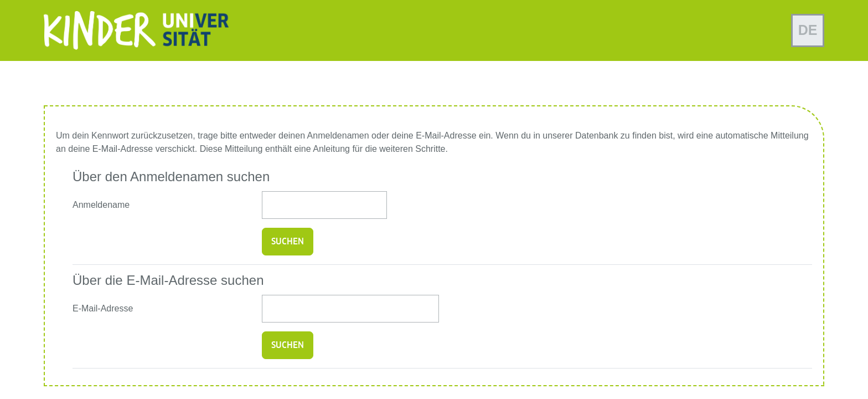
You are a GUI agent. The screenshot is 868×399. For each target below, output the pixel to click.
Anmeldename (101, 205)
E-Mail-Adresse (103, 308)
